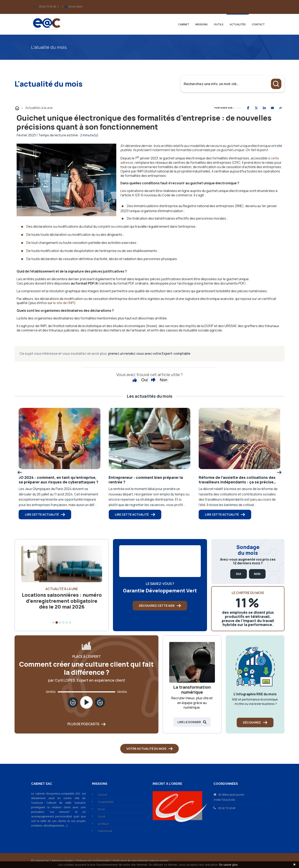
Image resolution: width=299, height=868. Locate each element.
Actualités (238, 24)
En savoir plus (229, 865)
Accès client (75, 7)
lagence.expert (159, 861)
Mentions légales (63, 861)
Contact (258, 24)
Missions (202, 24)
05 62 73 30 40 (48, 7)
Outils (219, 24)
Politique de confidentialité (93, 861)
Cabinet (184, 24)
